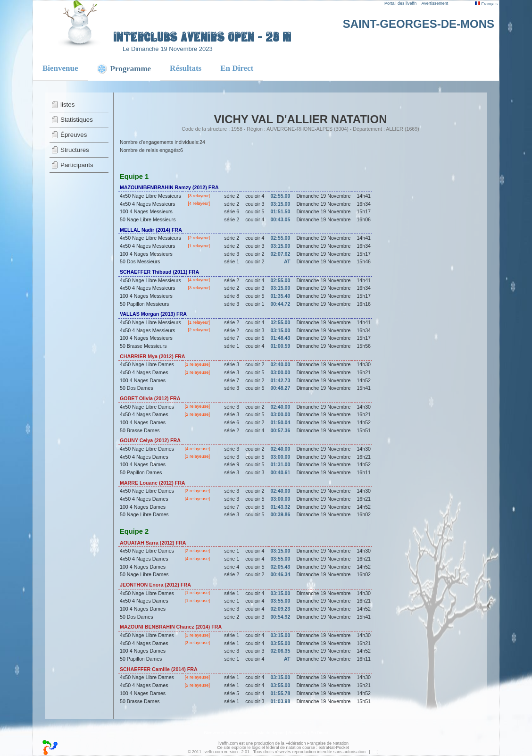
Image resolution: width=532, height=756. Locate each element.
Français (486, 4)
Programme (240, 733)
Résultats (186, 68)
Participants (77, 165)
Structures (75, 150)
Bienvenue (60, 68)
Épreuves (74, 135)
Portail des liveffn (400, 3)
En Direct (237, 68)
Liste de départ (270, 733)
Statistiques (77, 120)
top (373, 752)
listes (67, 105)
